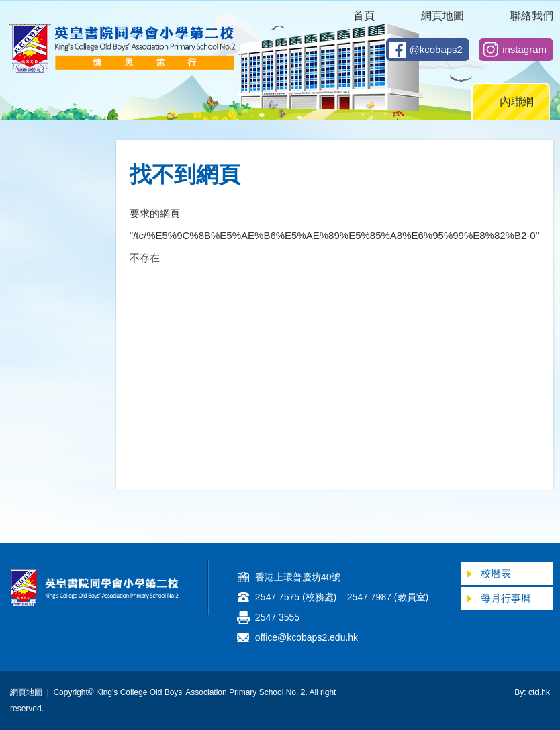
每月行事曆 (506, 598)
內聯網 (517, 102)
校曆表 (496, 573)
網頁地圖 (442, 16)
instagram (524, 49)
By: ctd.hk (532, 692)
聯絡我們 (532, 16)
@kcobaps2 (436, 49)
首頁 (364, 16)
